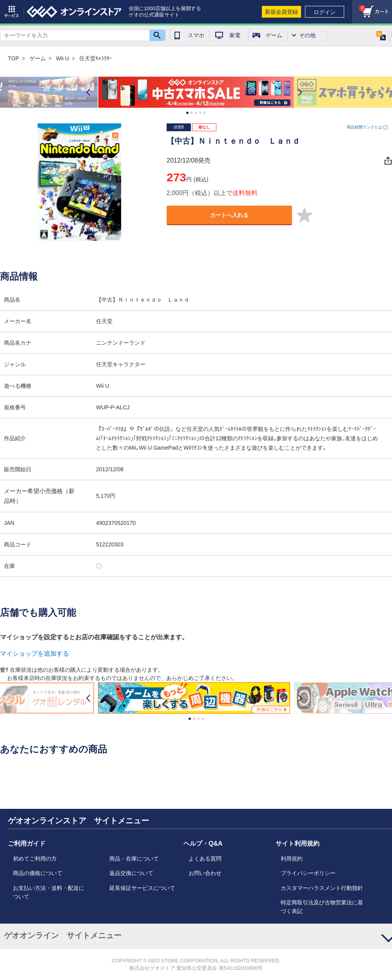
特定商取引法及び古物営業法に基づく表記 (322, 907)
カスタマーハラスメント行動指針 (322, 888)
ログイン (325, 12)
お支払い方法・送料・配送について (49, 892)
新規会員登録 (281, 12)
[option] (196, 92)
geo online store (74, 12)
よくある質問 (205, 859)
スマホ (196, 35)
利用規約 (292, 859)
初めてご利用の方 (35, 859)
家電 (235, 35)
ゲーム (274, 35)
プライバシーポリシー (308, 873)
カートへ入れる (229, 215)
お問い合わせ (205, 873)
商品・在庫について (134, 859)
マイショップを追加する (34, 654)
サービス (12, 12)
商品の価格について (38, 873)
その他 (307, 35)
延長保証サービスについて (142, 888)
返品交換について (131, 873)
